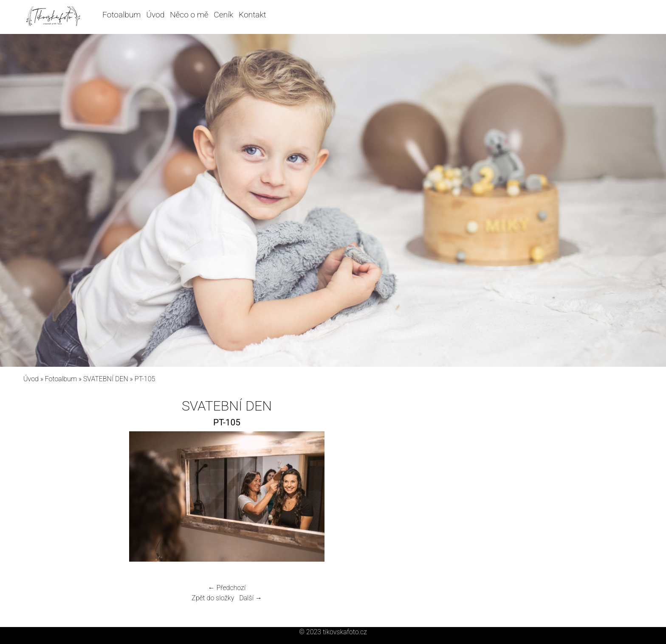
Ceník (223, 15)
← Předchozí (227, 588)
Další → (251, 598)
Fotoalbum (121, 15)
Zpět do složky (213, 598)
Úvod (155, 15)
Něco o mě (189, 15)
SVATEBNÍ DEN (106, 379)
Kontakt (253, 15)
